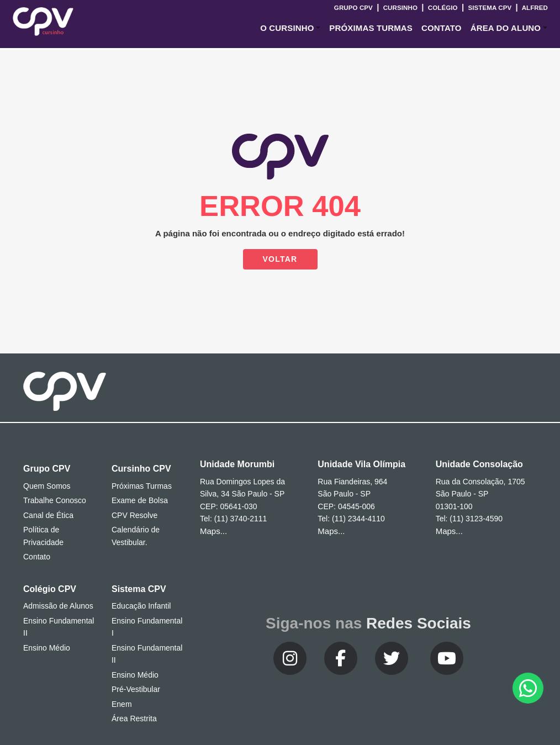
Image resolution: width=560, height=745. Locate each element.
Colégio (442, 8)
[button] (290, 28)
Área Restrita (134, 718)
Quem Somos (47, 486)
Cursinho (400, 8)
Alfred (534, 8)
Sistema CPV (490, 8)
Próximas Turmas (371, 28)
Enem (122, 704)
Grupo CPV (354, 8)
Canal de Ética (48, 515)
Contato (37, 557)
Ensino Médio (47, 648)
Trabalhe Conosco (55, 500)
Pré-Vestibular (136, 689)
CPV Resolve (134, 515)
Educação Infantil (141, 606)
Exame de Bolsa (140, 500)
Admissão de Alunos (58, 606)
